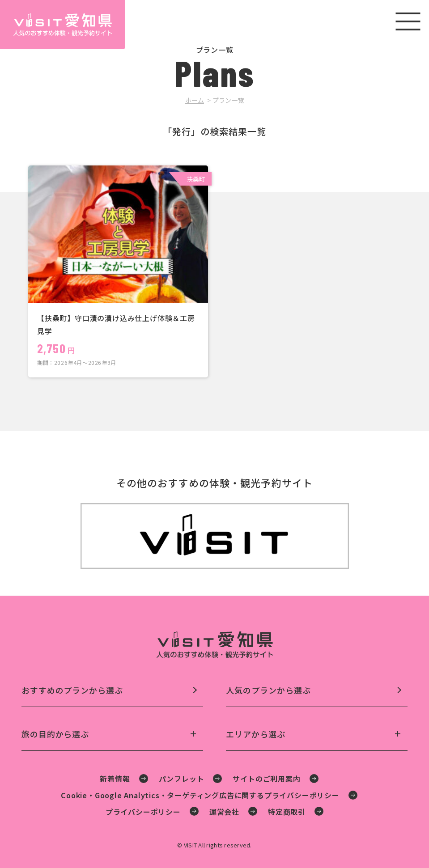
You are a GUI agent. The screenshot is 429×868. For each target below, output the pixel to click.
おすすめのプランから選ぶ (72, 690)
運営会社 (224, 812)
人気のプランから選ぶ (268, 690)
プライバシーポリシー (143, 812)
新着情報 (115, 779)
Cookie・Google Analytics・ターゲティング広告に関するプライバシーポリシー (200, 795)
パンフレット (182, 779)
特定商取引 (287, 812)
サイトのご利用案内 (266, 779)
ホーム (195, 100)
